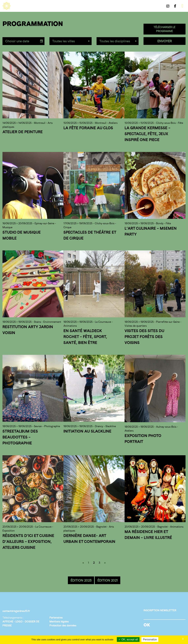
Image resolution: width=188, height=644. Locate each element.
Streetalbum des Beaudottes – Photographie (20, 437)
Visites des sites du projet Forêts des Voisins (144, 337)
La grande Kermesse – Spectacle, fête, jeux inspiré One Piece (147, 134)
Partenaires (56, 618)
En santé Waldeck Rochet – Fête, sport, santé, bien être (85, 337)
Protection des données (63, 626)
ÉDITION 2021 (108, 580)
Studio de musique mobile (22, 235)
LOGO (19, 622)
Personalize (150, 639)
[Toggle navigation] (182, 6)
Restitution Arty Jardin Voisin (28, 330)
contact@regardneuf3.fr (16, 611)
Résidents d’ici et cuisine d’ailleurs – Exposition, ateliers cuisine (28, 541)
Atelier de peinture (23, 132)
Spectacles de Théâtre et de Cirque (90, 235)
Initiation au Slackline (87, 431)
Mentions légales (59, 622)
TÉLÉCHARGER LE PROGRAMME (164, 29)
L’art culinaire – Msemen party (151, 231)
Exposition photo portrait (143, 439)
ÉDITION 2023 (81, 580)
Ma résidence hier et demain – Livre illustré (148, 535)
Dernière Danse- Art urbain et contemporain (89, 539)
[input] (20, 41)
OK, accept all (128, 639)
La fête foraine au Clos (88, 128)
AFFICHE (8, 622)
